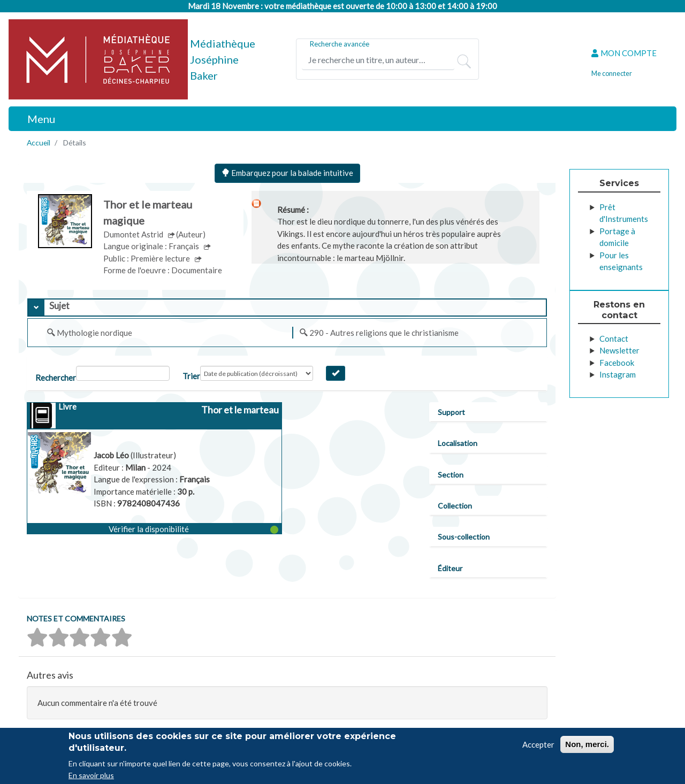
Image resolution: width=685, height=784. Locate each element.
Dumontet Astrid (134, 234)
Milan (136, 467)
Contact (614, 339)
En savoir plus (91, 775)
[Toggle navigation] (35, 119)
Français (185, 246)
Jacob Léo (112, 455)
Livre (67, 406)
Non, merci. (587, 744)
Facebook (617, 363)
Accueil (39, 143)
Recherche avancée (340, 44)
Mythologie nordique (94, 333)
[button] (154, 528)
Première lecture (161, 258)
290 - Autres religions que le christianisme (384, 333)
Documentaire (197, 270)
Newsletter (619, 350)
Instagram (618, 374)
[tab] (287, 308)
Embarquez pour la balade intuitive (287, 173)
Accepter (538, 744)
